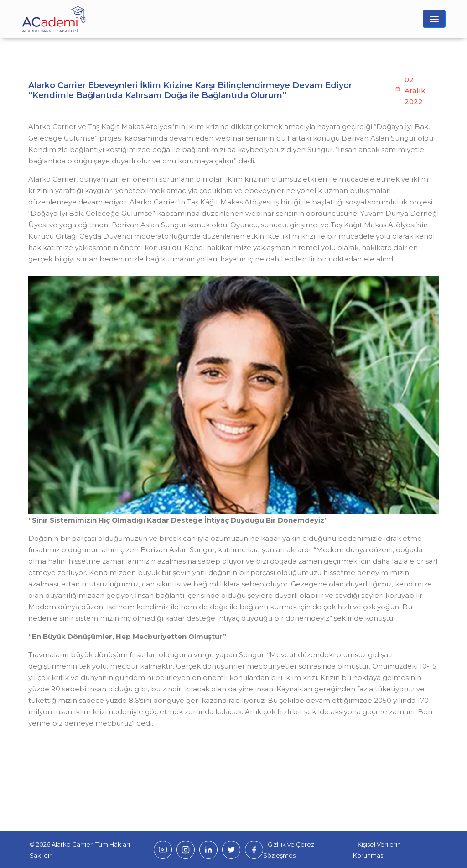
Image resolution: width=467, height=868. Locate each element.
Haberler (88, 94)
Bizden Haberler (131, 94)
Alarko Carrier (72, 844)
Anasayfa (46, 94)
